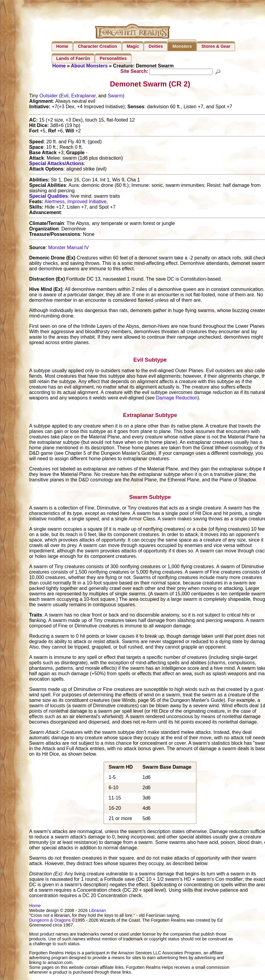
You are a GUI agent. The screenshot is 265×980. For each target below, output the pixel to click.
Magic (133, 46)
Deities (156, 46)
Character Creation (98, 46)
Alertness (55, 202)
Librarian (97, 911)
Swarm (115, 97)
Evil (65, 97)
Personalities (113, 58)
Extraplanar (83, 97)
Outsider (49, 97)
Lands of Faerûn (73, 58)
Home (62, 46)
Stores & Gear (216, 46)
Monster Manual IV (69, 248)
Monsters (182, 46)
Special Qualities (48, 197)
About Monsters (89, 66)
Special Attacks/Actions (56, 164)
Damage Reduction (177, 399)
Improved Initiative (87, 202)
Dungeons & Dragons (50, 921)
